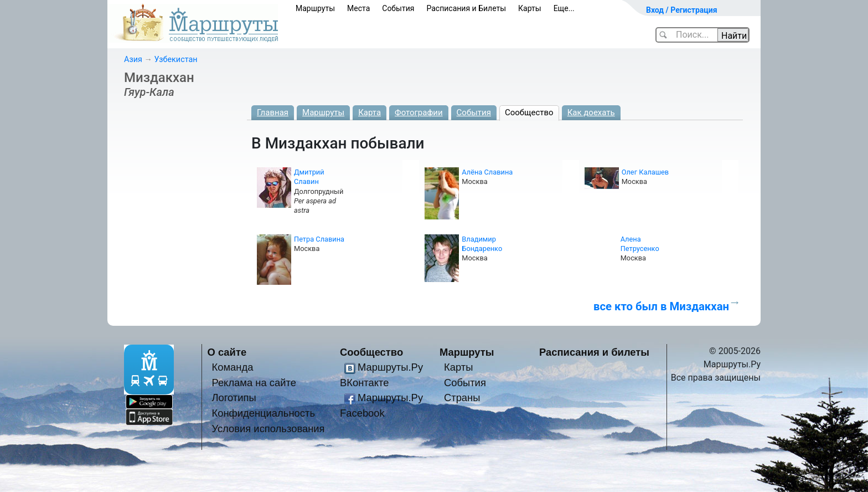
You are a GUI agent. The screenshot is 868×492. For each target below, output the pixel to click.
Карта (370, 112)
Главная (273, 112)
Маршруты (315, 8)
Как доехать (591, 112)
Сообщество (529, 112)
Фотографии (419, 112)
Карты (530, 8)
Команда (232, 367)
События (398, 8)
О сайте (227, 352)
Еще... (564, 8)
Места (358, 8)
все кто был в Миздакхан (661, 306)
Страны (462, 398)
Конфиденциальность (263, 413)
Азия (133, 60)
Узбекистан (175, 60)
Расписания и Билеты (466, 8)
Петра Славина (319, 239)
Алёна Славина (487, 172)
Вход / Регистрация (682, 10)
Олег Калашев (645, 172)
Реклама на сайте (254, 383)
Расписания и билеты (594, 352)
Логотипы (234, 398)
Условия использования (268, 429)
